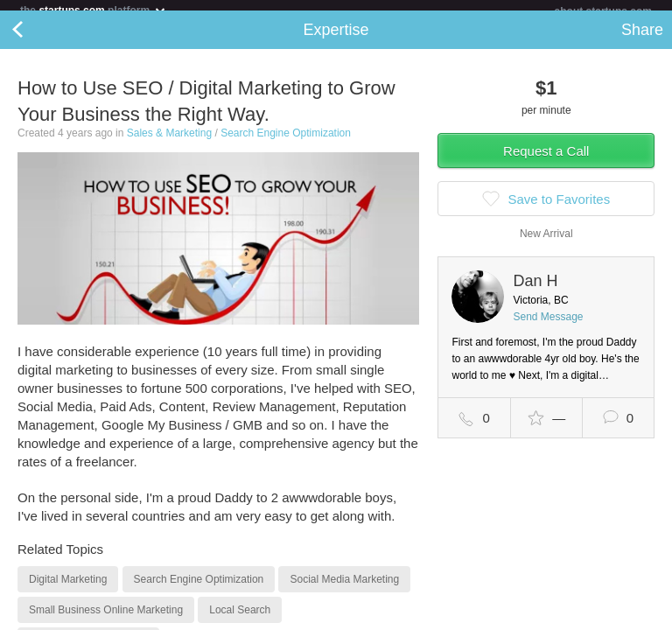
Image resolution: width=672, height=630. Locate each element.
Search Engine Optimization (286, 143)
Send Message (548, 327)
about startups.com (603, 11)
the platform (94, 10)
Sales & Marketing (169, 143)
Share (642, 40)
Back (35, 40)
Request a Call (546, 161)
